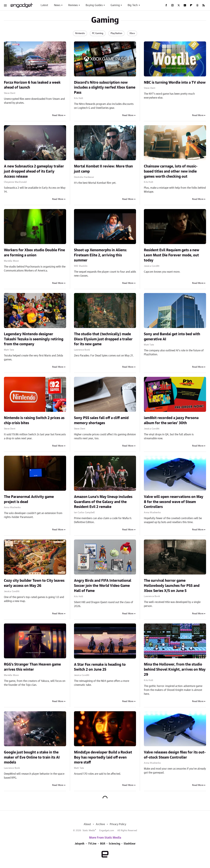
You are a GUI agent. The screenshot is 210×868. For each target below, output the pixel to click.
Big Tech (133, 5)
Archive (100, 824)
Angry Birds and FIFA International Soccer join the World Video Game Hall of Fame (103, 586)
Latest (44, 5)
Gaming (115, 5)
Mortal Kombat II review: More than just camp (103, 169)
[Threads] (197, 5)
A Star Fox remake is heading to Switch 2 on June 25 (100, 667)
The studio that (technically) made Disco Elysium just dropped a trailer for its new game (103, 339)
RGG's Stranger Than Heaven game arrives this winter (32, 667)
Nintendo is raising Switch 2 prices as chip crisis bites (34, 420)
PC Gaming (98, 33)
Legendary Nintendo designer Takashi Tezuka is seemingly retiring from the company (34, 339)
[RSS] (204, 5)
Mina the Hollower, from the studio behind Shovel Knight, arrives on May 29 (175, 669)
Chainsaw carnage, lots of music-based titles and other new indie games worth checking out (171, 171)
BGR (103, 844)
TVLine (92, 844)
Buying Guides (94, 5)
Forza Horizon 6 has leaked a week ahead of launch (32, 85)
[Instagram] (172, 5)
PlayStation (116, 33)
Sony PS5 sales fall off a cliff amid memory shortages (101, 420)
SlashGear (130, 844)
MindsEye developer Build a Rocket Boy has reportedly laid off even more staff (103, 757)
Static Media (89, 831)
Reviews (73, 5)
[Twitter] (179, 5)
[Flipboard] (191, 5)
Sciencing (114, 844)
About (87, 824)
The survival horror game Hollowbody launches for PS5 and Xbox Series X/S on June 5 (172, 586)
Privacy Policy (118, 824)
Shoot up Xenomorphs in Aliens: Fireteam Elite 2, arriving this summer (100, 255)
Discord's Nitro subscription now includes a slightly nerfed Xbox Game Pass (105, 88)
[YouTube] (185, 5)
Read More (58, 115)
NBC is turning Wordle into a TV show (175, 82)
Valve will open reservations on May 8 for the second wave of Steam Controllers (174, 502)
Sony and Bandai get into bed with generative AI (172, 337)
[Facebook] (166, 5)
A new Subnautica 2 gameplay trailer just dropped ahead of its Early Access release (34, 171)
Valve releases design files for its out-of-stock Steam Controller (175, 755)
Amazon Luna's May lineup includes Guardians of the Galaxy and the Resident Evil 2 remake (103, 502)
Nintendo (80, 33)
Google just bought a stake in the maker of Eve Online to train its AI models (32, 757)
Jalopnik (80, 844)
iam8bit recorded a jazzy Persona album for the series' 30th (171, 420)
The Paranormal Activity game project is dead (29, 499)
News (57, 5)
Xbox (132, 33)
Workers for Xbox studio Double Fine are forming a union (34, 253)
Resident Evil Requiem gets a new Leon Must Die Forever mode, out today (172, 255)
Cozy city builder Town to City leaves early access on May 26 (34, 583)
